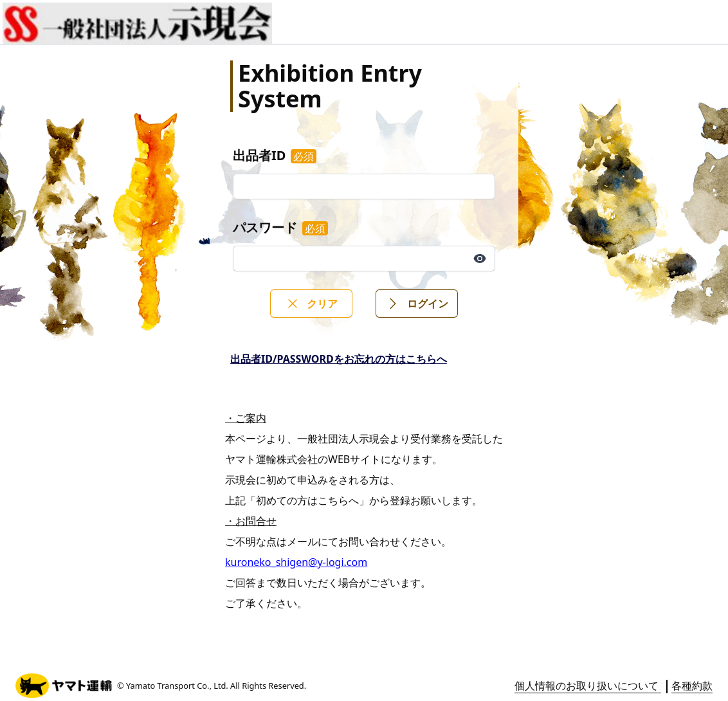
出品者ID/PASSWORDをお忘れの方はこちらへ (339, 359)
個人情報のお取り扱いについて (588, 686)
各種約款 (692, 686)
